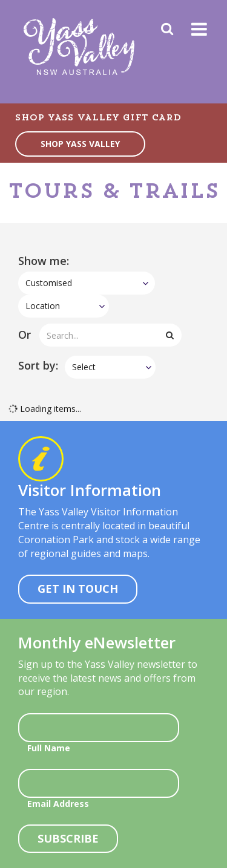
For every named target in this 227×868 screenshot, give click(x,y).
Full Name (49, 748)
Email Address (58, 804)
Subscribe (68, 838)
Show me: (44, 261)
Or (25, 334)
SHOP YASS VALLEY (80, 144)
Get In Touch (78, 589)
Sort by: (38, 365)
